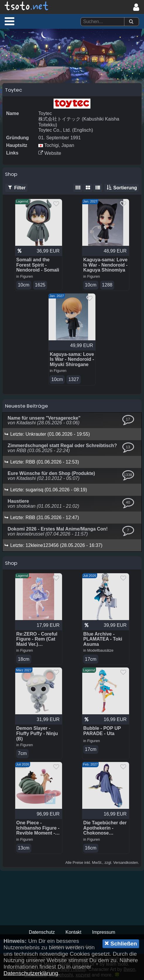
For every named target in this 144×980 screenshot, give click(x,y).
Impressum (103, 932)
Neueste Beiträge (26, 406)
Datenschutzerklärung (31, 973)
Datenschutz (42, 932)
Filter (16, 188)
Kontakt (73, 932)
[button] (10, 21)
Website (50, 153)
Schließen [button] (121, 943)
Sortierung (122, 188)
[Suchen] (131, 22)
